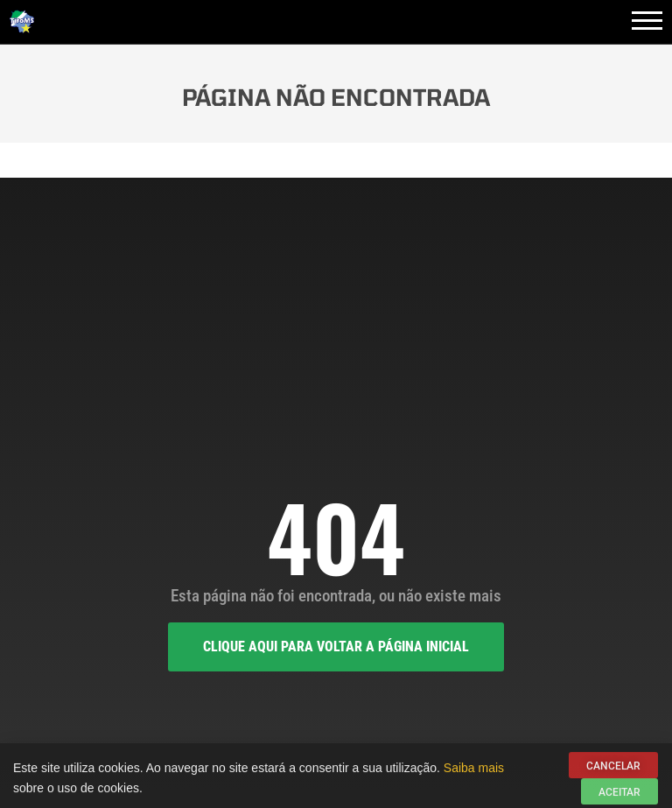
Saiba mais (474, 770)
